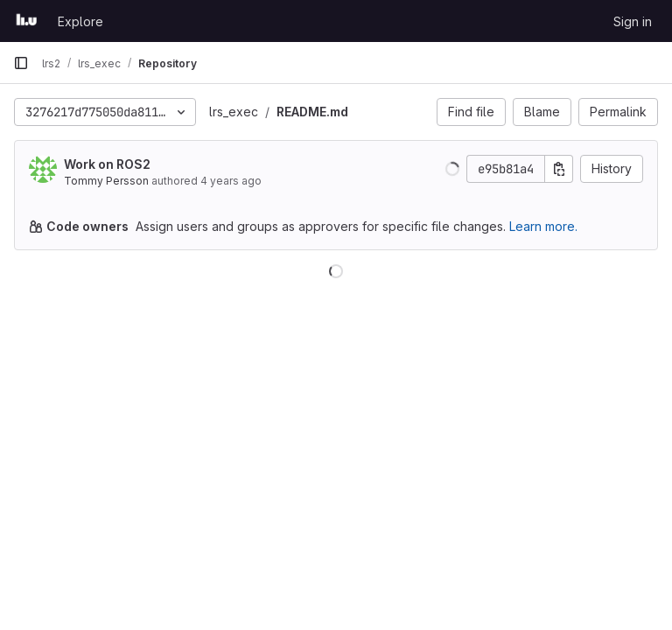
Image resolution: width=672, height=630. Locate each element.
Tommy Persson (106, 181)
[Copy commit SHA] (559, 169)
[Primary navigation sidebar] (21, 63)
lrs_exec (234, 112)
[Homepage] (27, 21)
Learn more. (543, 226)
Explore (80, 21)
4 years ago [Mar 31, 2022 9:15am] (231, 181)
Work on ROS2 (107, 164)
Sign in (633, 21)
